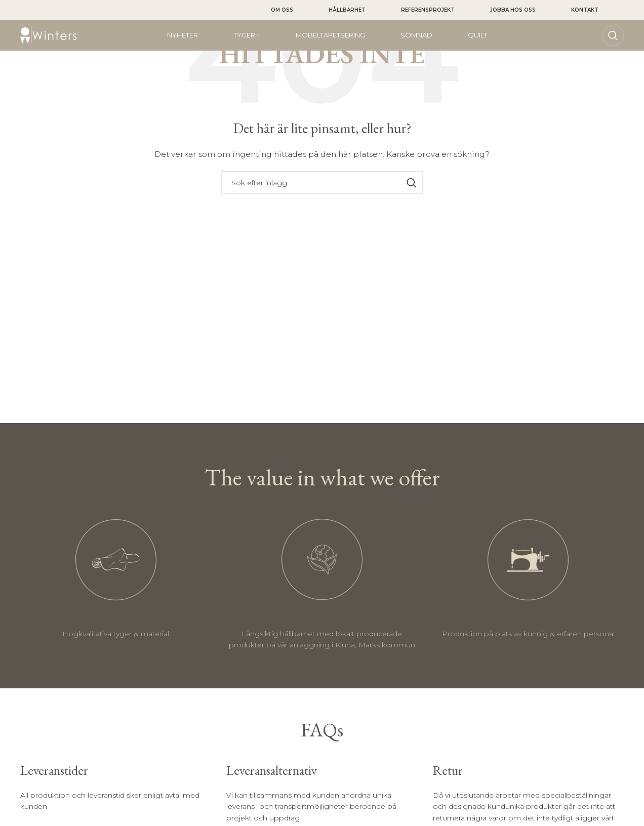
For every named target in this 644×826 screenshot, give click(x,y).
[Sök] (613, 35)
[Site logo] (48, 35)
